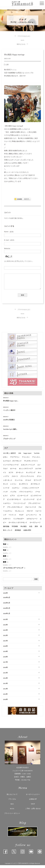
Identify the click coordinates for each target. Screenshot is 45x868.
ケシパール (19, 483)
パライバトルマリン (26, 495)
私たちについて (12, 797)
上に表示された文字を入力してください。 (19, 261)
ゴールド (28, 483)
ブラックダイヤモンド (15, 510)
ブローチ (30, 514)
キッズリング (31, 475)
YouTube (37, 456)
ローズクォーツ (35, 525)
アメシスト (26, 460)
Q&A (12, 807)
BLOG (12, 811)
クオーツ (15, 479)
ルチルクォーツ (32, 522)
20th (20, 456)
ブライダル (12, 802)
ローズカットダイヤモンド (18, 525)
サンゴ (5, 487)
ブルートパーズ (30, 510)
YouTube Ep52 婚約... (10, 432)
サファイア (38, 483)
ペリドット (12, 518)
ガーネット (20, 475)
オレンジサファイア (26, 471)
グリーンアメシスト (27, 479)
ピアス (12, 498)
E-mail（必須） (10, 240)
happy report (27, 456)
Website (7, 249)
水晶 (31, 529)
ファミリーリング (19, 506)
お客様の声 (33, 802)
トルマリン (16, 491)
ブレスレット (19, 514)
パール (38, 495)
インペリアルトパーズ (11, 468)
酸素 (5, 559)
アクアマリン (15, 460)
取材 (5, 547)
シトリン (13, 487)
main (23, 40)
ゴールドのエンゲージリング (13, 571)
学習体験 (15, 529)
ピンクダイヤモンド (14, 502)
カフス (11, 475)
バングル (13, 495)
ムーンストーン (31, 518)
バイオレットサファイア (30, 491)
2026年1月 (7, 616)
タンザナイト (24, 487)
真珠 (36, 529)
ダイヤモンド (35, 487)
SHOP (33, 807)
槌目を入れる (21, 44)
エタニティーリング (28, 468)
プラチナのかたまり (24, 36)
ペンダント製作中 (9, 413)
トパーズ (6, 491)
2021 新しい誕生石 (9, 456)
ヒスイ (5, 498)
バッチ (5, 495)
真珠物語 (18, 533)
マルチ (21, 518)
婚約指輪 (6, 529)
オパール (13, 471)
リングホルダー (19, 522)
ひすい (5, 460)
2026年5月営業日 (9, 423)
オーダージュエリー (33, 797)
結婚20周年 (27, 533)
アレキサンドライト (31, 464)
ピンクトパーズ (29, 502)
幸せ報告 (24, 529)
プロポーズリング (9, 442)
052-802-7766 (26, 783)
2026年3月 (7, 606)
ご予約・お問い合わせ (33, 811)
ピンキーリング (23, 498)
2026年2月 (7, 611)
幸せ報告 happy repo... (11, 404)
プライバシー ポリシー (12, 816)
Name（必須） (9, 232)
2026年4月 (7, 600)
